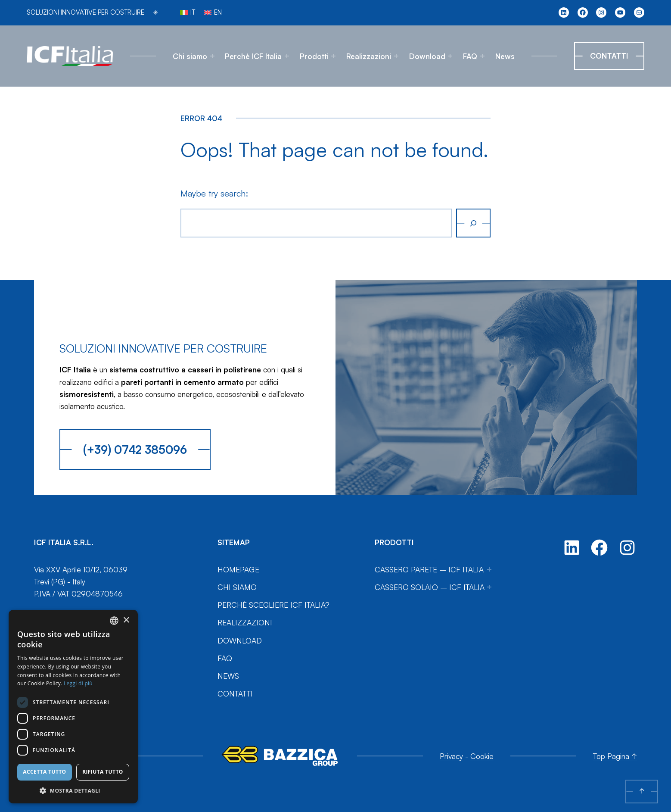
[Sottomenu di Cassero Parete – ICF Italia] (489, 569)
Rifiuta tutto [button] (103, 772)
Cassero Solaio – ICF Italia (430, 587)
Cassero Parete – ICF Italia (429, 569)
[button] (73, 790)
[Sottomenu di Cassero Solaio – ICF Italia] (489, 587)
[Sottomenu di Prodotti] (333, 56)
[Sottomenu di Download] (450, 56)
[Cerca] (473, 223)
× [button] (126, 620)
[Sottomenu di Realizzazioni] (396, 56)
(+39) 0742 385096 (135, 449)
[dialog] (73, 707)
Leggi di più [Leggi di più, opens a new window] (78, 683)
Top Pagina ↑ (615, 756)
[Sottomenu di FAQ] (482, 56)
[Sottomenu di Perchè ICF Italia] (287, 56)
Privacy (451, 756)
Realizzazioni (369, 56)
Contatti (609, 56)
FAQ (470, 56)
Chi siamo (190, 56)
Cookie (482, 756)
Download (427, 56)
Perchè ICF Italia (253, 56)
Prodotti (314, 56)
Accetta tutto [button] (44, 772)
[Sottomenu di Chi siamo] (212, 56)
